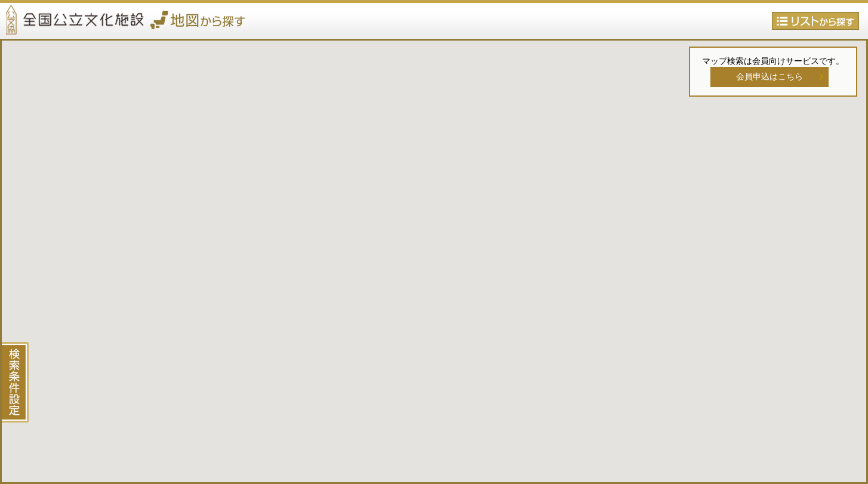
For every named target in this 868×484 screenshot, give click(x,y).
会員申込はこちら (769, 76)
